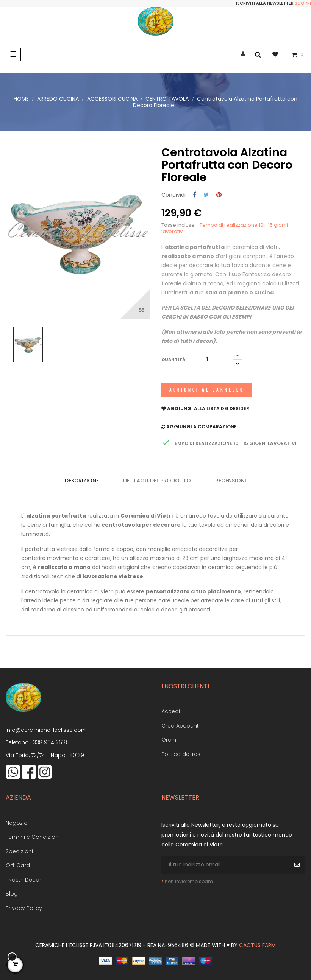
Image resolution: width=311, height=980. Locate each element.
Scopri (303, 3)
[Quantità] (218, 360)
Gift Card (18, 865)
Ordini (169, 740)
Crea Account (180, 726)
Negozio (17, 823)
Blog (12, 894)
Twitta (206, 195)
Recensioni (231, 481)
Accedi (171, 711)
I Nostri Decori (24, 880)
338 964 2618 (50, 742)
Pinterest (219, 195)
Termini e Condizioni (33, 837)
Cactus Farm (257, 945)
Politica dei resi (181, 754)
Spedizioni (19, 851)
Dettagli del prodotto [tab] (157, 481)
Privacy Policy (24, 908)
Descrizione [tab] (82, 481)
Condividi (195, 195)
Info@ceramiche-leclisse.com (46, 730)
